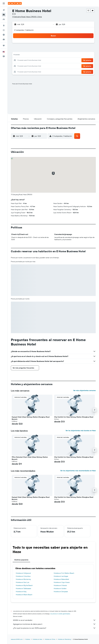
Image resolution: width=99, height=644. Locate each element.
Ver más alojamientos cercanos (84, 390)
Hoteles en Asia (37, 639)
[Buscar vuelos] (4, 10)
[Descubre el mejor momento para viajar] (4, 35)
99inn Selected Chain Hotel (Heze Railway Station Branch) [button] (30, 458)
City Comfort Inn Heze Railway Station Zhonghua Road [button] (74, 417)
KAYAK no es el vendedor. (54, 620)
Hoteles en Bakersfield (61, 579)
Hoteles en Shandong (64, 639)
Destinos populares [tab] (21, 560)
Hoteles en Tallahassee (23, 588)
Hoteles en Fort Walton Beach (64, 573)
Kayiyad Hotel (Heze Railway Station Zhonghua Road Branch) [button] (31, 418)
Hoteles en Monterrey (23, 579)
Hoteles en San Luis (22, 582)
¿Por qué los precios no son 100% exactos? (54, 628)
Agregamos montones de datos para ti (54, 624)
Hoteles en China (50, 639)
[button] (4, 3)
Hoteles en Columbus (23, 576)
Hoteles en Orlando (60, 585)
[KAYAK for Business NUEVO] (4, 39)
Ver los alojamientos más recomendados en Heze (78, 471)
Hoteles (28, 639)
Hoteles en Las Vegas (61, 576)
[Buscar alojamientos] (4, 15)
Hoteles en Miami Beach (24, 595)
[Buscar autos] (4, 19)
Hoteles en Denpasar (61, 592)
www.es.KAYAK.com (17, 639)
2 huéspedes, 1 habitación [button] (24, 30)
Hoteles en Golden (60, 588)
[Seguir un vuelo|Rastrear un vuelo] (4, 30)
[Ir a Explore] (4, 26)
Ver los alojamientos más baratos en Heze (81, 431)
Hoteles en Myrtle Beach (24, 585)
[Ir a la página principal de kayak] (15, 3)
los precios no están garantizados (60, 614)
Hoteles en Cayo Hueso (62, 582)
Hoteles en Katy (21, 592)
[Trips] (4, 46)
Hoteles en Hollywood (23, 573)
